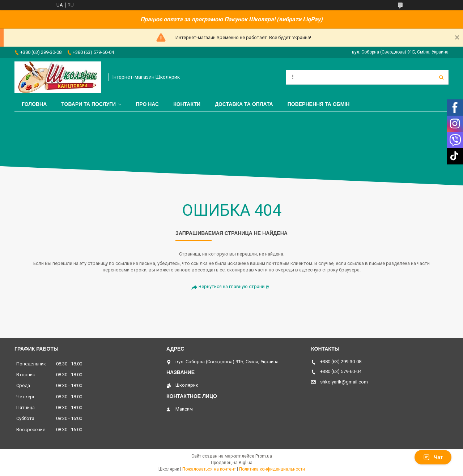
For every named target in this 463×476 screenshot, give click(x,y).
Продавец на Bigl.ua (232, 463)
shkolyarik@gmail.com (344, 382)
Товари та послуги (88, 104)
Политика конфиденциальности (272, 469)
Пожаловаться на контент (209, 469)
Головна (34, 104)
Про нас (147, 104)
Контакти (187, 104)
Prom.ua (264, 456)
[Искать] (441, 77)
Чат (433, 457)
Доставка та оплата (244, 104)
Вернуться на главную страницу (234, 286)
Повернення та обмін (319, 104)
